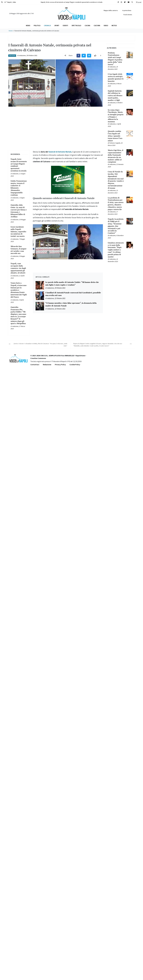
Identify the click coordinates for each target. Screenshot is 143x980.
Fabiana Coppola (115, 143)
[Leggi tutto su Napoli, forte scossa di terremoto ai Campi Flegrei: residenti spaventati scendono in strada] (19, 165)
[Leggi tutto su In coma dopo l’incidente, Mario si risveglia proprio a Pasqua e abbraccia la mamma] (116, 116)
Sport (57, 25)
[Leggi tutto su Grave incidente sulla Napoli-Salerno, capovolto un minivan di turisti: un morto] (19, 232)
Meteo (114, 25)
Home (11, 31)
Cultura (97, 25)
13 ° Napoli (9, 2)
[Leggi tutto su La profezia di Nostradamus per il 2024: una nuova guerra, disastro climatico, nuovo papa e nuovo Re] (116, 204)
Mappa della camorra (111, 10)
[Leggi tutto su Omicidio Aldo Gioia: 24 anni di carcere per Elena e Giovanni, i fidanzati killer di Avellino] (19, 211)
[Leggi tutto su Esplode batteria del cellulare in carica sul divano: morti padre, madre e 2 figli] (116, 96)
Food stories (128, 15)
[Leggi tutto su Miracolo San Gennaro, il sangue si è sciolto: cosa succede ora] (19, 250)
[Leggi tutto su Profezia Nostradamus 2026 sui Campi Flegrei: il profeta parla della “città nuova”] (116, 59)
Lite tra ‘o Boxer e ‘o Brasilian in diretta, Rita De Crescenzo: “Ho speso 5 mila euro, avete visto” (40, 345)
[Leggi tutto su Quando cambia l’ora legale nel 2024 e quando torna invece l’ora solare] (116, 136)
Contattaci (35, 364)
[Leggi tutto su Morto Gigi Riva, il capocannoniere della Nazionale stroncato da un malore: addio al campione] (116, 156)
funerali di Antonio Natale (60, 152)
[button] (132, 2)
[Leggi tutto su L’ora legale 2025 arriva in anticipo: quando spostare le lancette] (116, 78)
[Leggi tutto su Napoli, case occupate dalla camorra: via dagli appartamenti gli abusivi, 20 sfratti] (19, 268)
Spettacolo (76, 25)
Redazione (47, 364)
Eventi (65, 25)
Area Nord (12, 56)
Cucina (87, 25)
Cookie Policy (75, 364)
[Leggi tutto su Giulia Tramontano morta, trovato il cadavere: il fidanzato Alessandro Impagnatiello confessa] (19, 188)
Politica (37, 25)
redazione (22, 55)
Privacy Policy (60, 364)
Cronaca (47, 25)
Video (106, 25)
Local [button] (139, 2)
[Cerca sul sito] (118, 2)
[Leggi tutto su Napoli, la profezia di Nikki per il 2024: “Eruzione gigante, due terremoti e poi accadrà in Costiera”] (116, 226)
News (28, 25)
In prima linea (127, 10)
